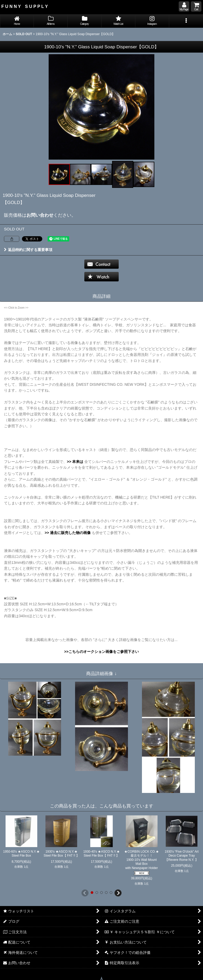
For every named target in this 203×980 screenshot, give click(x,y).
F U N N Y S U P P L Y (25, 6)
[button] (186, 21)
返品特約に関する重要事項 (28, 250)
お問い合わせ (40, 215)
